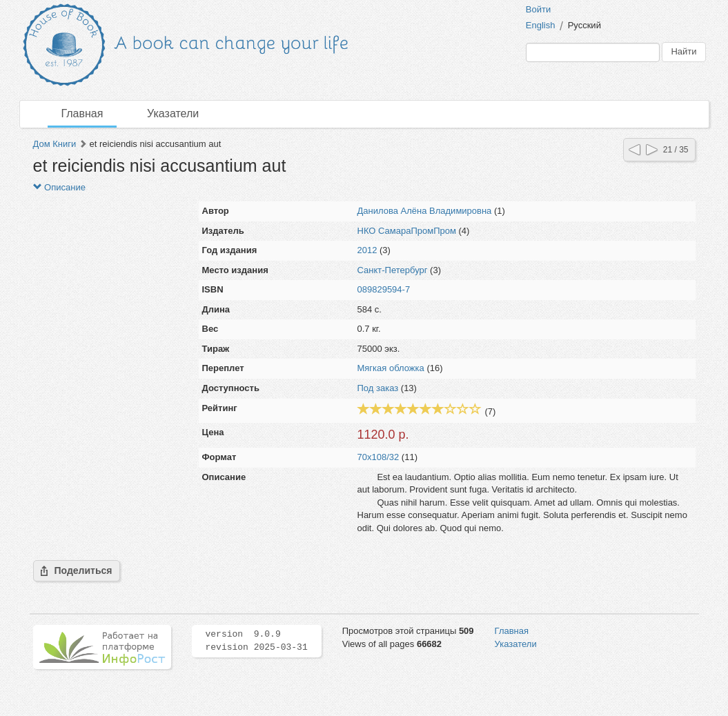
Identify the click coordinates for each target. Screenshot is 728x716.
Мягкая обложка (391, 368)
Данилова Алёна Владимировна (425, 211)
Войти (538, 9)
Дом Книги (55, 144)
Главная (82, 113)
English (541, 25)
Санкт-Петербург (393, 270)
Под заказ (378, 388)
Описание (59, 187)
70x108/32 (378, 457)
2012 (367, 250)
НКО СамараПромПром (407, 231)
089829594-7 (384, 289)
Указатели (173, 113)
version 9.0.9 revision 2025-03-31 (257, 641)
